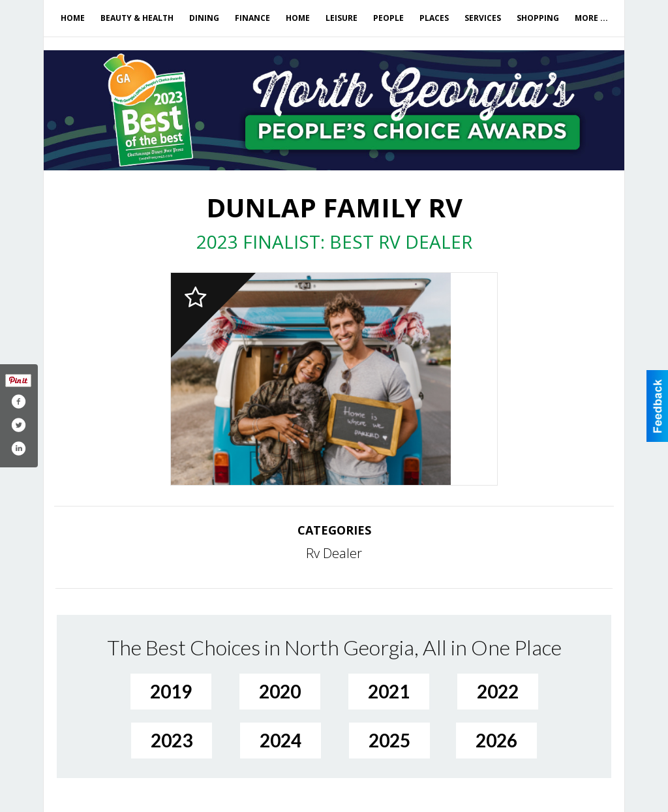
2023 (172, 740)
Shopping (538, 18)
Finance (252, 18)
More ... (591, 18)
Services (483, 18)
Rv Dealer (334, 553)
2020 (280, 691)
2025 (389, 740)
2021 (389, 691)
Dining (204, 18)
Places (434, 18)
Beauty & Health (137, 18)
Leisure (342, 18)
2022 (498, 691)
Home (73, 18)
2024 (281, 740)
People (388, 18)
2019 (171, 691)
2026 (496, 740)
